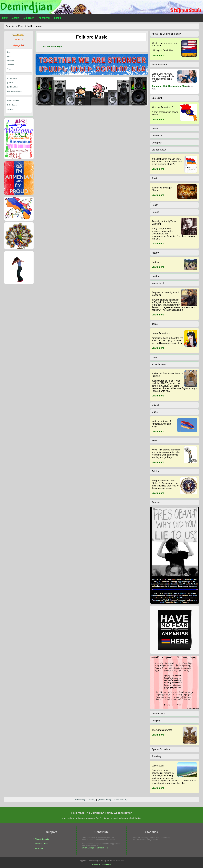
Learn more (158, 55)
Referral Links (12, 105)
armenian (10, 26)
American (29, 19)
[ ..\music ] (11, 83)
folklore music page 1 (15, 91)
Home (5, 19)
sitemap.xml (106, 864)
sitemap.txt (96, 864)
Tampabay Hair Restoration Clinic (170, 86)
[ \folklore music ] (13, 87)
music (21, 26)
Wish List (10, 109)
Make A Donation (13, 101)
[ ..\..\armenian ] (13, 78)
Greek (58, 19)
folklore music (34, 26)
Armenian (44, 19)
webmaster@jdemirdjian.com (95, 848)
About (16, 19)
